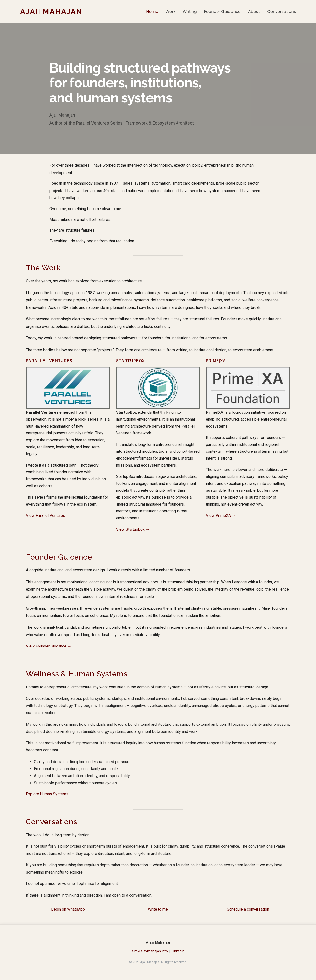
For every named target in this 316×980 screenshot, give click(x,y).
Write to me (158, 909)
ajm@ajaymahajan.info (150, 951)
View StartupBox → (133, 529)
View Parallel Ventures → (48, 516)
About (254, 11)
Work (170, 11)
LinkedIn (178, 951)
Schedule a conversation (248, 909)
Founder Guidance (222, 11)
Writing (190, 11)
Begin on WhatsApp (68, 909)
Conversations (282, 11)
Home (152, 11)
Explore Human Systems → (50, 794)
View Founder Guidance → (49, 646)
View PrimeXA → (221, 516)
